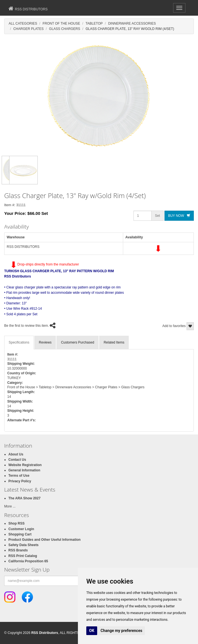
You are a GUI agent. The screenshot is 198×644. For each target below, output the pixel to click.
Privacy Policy (20, 481)
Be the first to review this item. (27, 326)
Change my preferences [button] (121, 631)
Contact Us (17, 460)
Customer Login (21, 529)
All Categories (23, 23)
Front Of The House (61, 23)
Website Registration (25, 465)
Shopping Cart (20, 534)
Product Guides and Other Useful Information (45, 540)
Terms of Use (19, 476)
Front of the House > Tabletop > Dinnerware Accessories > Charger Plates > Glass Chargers (76, 387)
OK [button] (92, 631)
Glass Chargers (65, 29)
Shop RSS (16, 523)
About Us (16, 454)
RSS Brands (18, 550)
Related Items (114, 342)
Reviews (45, 342)
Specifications (19, 342)
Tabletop (94, 23)
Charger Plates (28, 29)
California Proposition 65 (28, 561)
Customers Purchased (77, 342)
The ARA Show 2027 (24, 498)
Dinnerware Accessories (132, 23)
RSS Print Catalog (23, 556)
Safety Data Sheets (23, 545)
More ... (10, 506)
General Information (24, 470)
